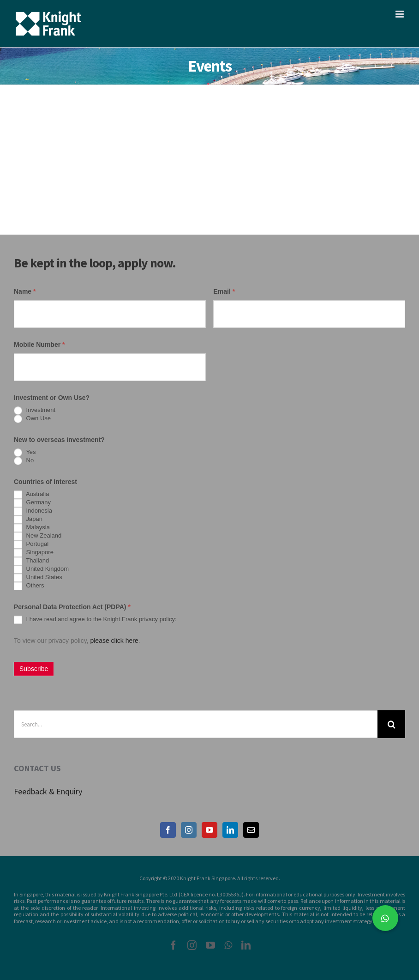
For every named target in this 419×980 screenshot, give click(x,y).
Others (29, 586)
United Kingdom (41, 569)
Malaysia (32, 528)
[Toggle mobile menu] (400, 14)
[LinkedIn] (230, 830)
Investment (35, 411)
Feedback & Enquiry (48, 791)
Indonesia (33, 511)
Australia (31, 495)
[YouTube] (209, 830)
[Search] (391, 724)
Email (224, 291)
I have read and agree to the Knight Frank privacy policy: (95, 620)
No (24, 461)
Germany (32, 503)
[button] (385, 918)
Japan (28, 520)
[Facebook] (168, 830)
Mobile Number (39, 345)
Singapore (34, 553)
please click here (114, 641)
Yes (25, 453)
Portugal (31, 544)
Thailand (31, 561)
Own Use (32, 419)
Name (25, 291)
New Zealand (38, 536)
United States (38, 578)
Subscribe (34, 669)
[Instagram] (189, 830)
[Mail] (251, 830)
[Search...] (196, 724)
